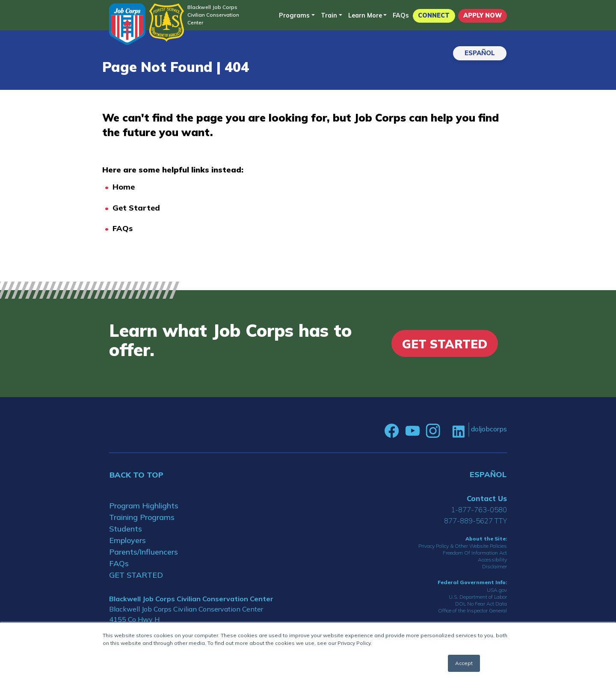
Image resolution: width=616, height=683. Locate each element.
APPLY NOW (483, 15)
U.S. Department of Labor (478, 597)
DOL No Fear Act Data (481, 604)
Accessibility (492, 560)
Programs (294, 15)
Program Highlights (144, 506)
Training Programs (142, 517)
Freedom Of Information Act (475, 553)
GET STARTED (136, 575)
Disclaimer (495, 566)
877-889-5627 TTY (475, 521)
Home (124, 187)
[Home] (127, 24)
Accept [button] (464, 663)
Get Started (136, 208)
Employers (127, 540)
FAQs (401, 15)
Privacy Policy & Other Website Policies (463, 546)
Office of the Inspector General (472, 610)
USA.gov (497, 590)
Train (329, 15)
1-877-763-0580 (479, 509)
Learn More (365, 15)
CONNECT (434, 15)
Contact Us (487, 498)
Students (126, 529)
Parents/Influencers (144, 552)
